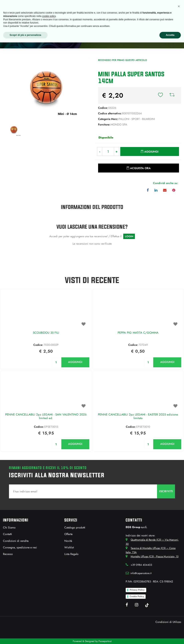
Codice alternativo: (110, 113)
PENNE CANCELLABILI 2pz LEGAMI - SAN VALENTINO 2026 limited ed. (46, 417)
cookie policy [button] (49, 16)
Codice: (103, 108)
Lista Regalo (71, 554)
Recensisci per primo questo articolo (123, 60)
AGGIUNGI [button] (75, 362)
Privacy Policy (137, 590)
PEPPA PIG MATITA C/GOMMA (138, 333)
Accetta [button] (170, 35)
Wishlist (69, 547)
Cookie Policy (137, 596)
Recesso (8, 554)
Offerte (68, 534)
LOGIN (129, 236)
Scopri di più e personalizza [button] (25, 35)
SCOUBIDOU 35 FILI (46, 333)
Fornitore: (104, 124)
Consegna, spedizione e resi (20, 547)
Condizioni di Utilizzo (168, 622)
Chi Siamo (9, 527)
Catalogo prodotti (75, 527)
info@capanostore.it (141, 573)
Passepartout (105, 641)
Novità (68, 541)
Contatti (7, 534)
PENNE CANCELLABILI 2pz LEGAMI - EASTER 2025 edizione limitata (138, 417)
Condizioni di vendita (16, 541)
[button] (160, 95)
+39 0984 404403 (141, 565)
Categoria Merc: (108, 119)
